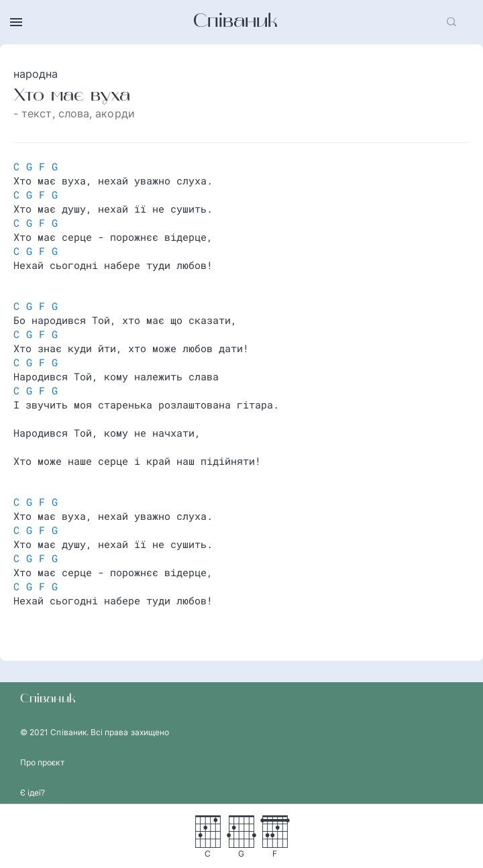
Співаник (235, 22)
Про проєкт (42, 762)
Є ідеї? (33, 793)
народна (36, 74)
